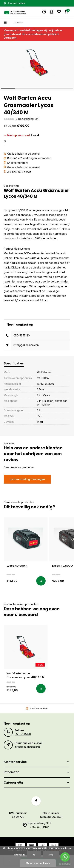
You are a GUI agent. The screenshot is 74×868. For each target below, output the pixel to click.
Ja (34, 855)
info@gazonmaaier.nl (26, 345)
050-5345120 (22, 335)
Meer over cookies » (38, 863)
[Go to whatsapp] (65, 857)
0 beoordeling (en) (28, 119)
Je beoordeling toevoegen (27, 479)
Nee (51, 855)
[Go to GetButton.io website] (65, 864)
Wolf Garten (44, 372)
